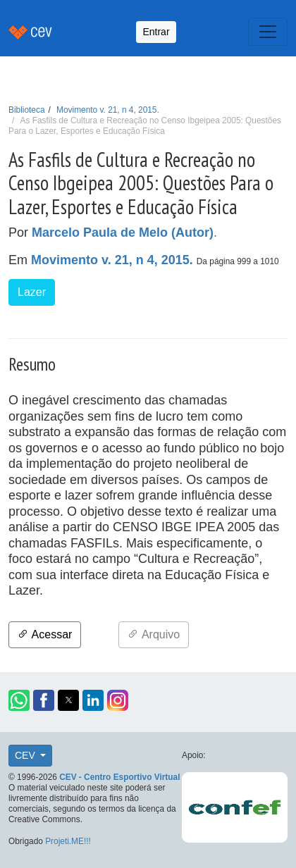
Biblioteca (27, 110)
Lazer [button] (32, 292)
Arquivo (154, 634)
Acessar (45, 634)
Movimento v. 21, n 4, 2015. (108, 110)
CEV (26, 755)
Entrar (156, 32)
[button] (19, 700)
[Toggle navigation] (268, 32)
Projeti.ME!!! (68, 841)
